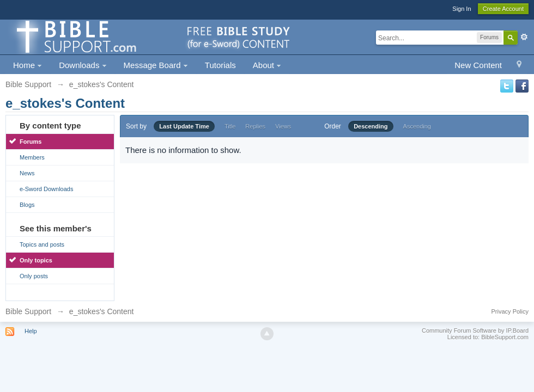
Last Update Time (184, 126)
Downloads (83, 65)
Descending (371, 126)
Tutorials (220, 65)
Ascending (417, 126)
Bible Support (28, 311)
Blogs (27, 205)
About (267, 65)
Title (230, 126)
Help (31, 331)
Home (28, 65)
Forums (31, 142)
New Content (478, 65)
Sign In (462, 9)
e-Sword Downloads (46, 189)
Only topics (36, 260)
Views (283, 126)
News (27, 173)
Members (32, 157)
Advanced (524, 37)
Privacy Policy (510, 311)
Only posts (34, 276)
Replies (255, 126)
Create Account (503, 9)
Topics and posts (42, 244)
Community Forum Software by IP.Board (475, 330)
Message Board (156, 65)
